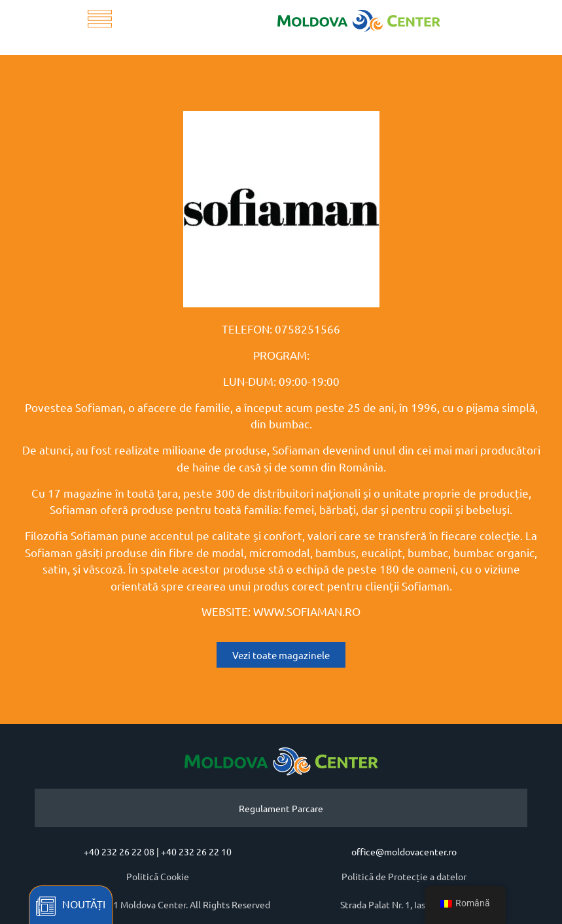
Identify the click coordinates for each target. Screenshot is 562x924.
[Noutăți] (46, 906)
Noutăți (84, 904)
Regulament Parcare (281, 808)
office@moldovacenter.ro (404, 851)
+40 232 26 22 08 (119, 851)
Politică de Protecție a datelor (404, 876)
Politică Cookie (158, 876)
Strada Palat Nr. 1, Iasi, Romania (404, 904)
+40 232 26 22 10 (196, 851)
